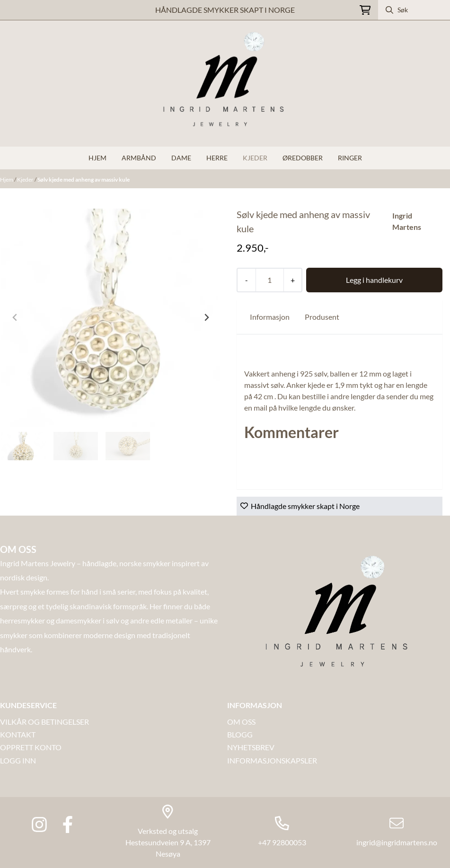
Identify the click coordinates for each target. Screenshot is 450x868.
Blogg (240, 734)
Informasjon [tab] (270, 317)
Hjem (7, 180)
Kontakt (18, 734)
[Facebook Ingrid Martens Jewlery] (68, 824)
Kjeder (255, 158)
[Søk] (414, 10)
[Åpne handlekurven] (365, 10)
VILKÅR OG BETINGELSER (44, 722)
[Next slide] (206, 317)
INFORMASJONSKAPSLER (272, 760)
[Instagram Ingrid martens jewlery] (39, 824)
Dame (181, 158)
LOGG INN (18, 760)
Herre (217, 158)
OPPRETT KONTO (31, 747)
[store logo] (225, 83)
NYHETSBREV (251, 747)
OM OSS (241, 722)
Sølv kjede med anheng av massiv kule (84, 180)
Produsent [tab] (322, 317)
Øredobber (303, 158)
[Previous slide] (15, 317)
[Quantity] (269, 280)
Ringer (350, 158)
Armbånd (139, 158)
